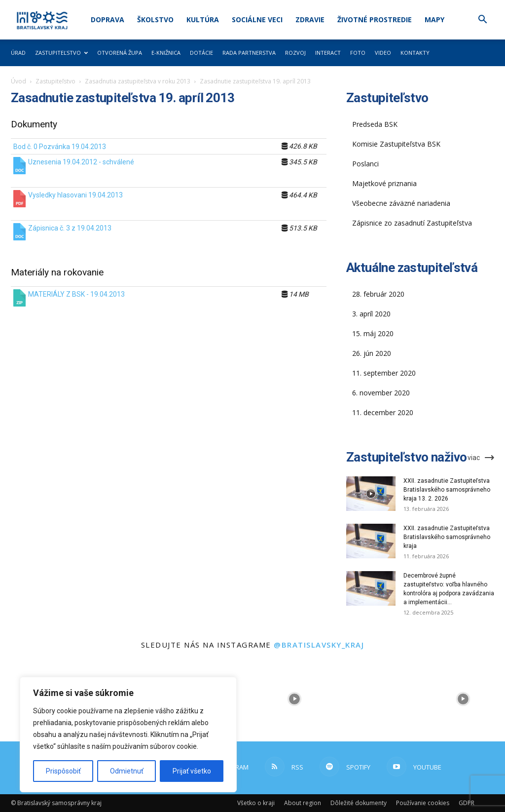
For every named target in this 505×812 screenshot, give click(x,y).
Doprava (108, 19)
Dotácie (201, 53)
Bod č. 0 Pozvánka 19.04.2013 (60, 147)
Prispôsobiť (63, 771)
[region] (128, 735)
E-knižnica (166, 53)
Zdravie (310, 19)
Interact (328, 53)
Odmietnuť (127, 771)
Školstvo (155, 19)
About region (303, 803)
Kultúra (203, 19)
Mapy (434, 19)
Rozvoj (295, 53)
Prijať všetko (192, 771)
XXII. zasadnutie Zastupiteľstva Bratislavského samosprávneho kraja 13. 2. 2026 (447, 490)
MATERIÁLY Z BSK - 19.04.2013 (76, 294)
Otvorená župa (120, 53)
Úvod (18, 81)
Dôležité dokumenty (359, 803)
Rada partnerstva (249, 53)
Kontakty (415, 53)
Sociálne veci (257, 19)
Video (383, 53)
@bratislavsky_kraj (319, 645)
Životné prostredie (375, 19)
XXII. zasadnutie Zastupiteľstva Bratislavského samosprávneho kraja (447, 537)
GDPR (467, 803)
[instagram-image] (295, 699)
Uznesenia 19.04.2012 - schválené (81, 162)
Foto (358, 53)
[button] (482, 20)
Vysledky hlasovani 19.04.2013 (75, 195)
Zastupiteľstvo (61, 53)
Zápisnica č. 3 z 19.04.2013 (70, 228)
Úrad (18, 53)
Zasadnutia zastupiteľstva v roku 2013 (138, 81)
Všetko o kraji (256, 803)
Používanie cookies (423, 803)
